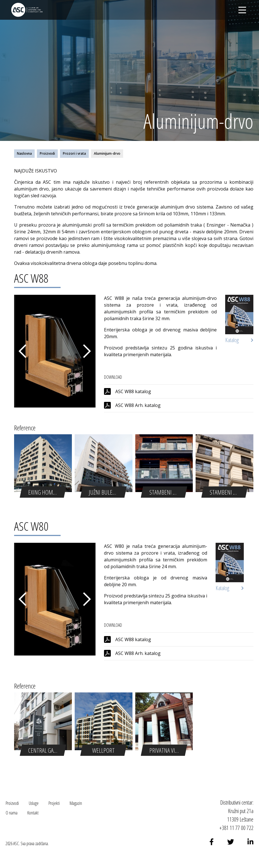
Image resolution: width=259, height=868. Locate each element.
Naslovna (24, 153)
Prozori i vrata (74, 153)
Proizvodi (47, 153)
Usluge (34, 803)
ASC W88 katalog (133, 391)
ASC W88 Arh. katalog (138, 405)
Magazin (76, 803)
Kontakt (33, 813)
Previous (23, 351)
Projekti (54, 803)
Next (87, 351)
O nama (12, 813)
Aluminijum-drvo (107, 153)
